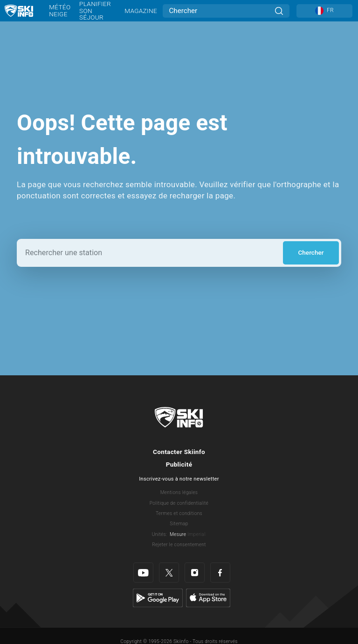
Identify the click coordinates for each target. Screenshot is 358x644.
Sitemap (179, 524)
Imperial (196, 534)
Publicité (179, 464)
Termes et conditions (179, 513)
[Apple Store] (208, 597)
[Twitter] (169, 573)
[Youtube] (143, 573)
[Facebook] (220, 573)
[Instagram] (195, 573)
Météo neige (60, 10)
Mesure (178, 534)
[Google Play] (158, 597)
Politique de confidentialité (179, 503)
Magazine (141, 11)
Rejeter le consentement (179, 545)
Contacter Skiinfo (179, 452)
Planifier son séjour (95, 10)
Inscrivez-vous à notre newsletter (179, 479)
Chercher (311, 252)
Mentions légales (179, 492)
